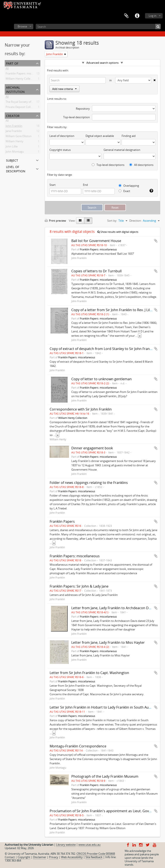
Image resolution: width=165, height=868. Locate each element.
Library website (66, 845)
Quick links (137, 16)
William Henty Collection (21, 79)
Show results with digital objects (118, 232)
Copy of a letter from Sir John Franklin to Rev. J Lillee (113, 310)
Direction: (135, 221)
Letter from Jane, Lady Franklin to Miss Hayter (108, 642)
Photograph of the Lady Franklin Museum (105, 776)
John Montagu (15, 152)
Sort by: (112, 221)
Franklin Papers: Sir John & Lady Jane (79, 586)
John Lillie (12, 147)
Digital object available (100, 136)
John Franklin (14, 127)
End (85, 185)
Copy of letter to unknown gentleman (102, 379)
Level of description (16, 169)
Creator (13, 115)
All (7, 69)
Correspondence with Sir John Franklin (81, 409)
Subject (12, 160)
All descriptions (141, 165)
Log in (153, 16)
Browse (22, 26)
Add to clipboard (156, 241)
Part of (12, 63)
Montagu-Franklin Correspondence (78, 746)
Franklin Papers (62, 521)
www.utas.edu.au (89, 845)
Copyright (24, 857)
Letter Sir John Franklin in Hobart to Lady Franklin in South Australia (104, 707)
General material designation (122, 150)
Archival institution (15, 89)
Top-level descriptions (108, 165)
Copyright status (60, 150)
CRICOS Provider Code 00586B (96, 854)
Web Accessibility (72, 857)
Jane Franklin (14, 132)
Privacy (54, 857)
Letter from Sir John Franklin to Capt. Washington (89, 673)
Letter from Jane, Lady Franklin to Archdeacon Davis (113, 608)
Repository (83, 109)
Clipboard (126, 16)
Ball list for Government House (96, 241)
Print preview (55, 221)
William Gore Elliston (19, 137)
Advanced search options (102, 63)
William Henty (15, 142)
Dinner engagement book (92, 448)
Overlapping (129, 186)
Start (53, 185)
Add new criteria (64, 89)
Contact (10, 857)
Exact (124, 191)
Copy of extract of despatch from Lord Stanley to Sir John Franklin (102, 349)
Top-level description (76, 117)
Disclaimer (40, 857)
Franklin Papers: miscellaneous (25, 74)
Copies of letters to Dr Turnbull (96, 271)
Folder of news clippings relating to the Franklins (89, 483)
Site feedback (94, 857)
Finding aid (129, 136)
